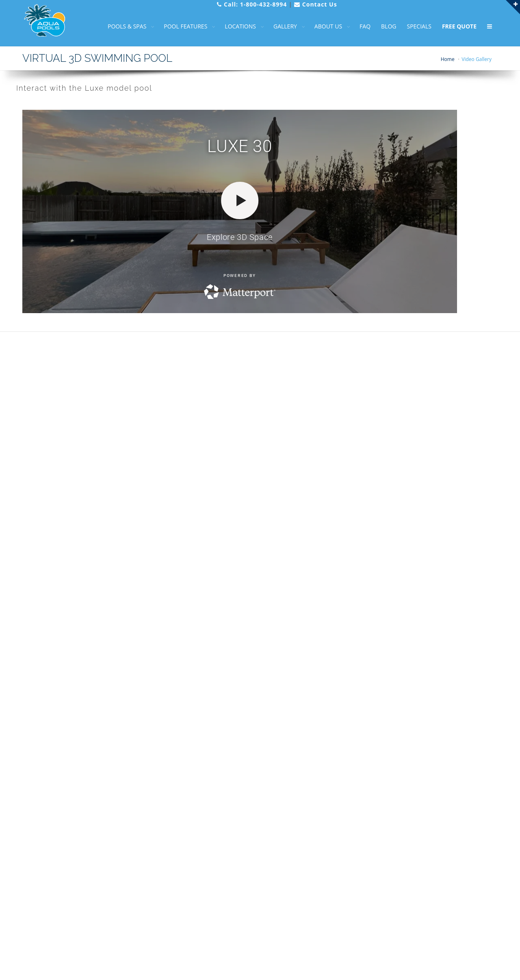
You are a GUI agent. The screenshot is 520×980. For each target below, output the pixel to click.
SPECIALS (412, 26)
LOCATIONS (234, 26)
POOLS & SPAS (120, 26)
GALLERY (279, 26)
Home (448, 59)
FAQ (359, 26)
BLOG (382, 26)
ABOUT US (322, 26)
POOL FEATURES (179, 26)
